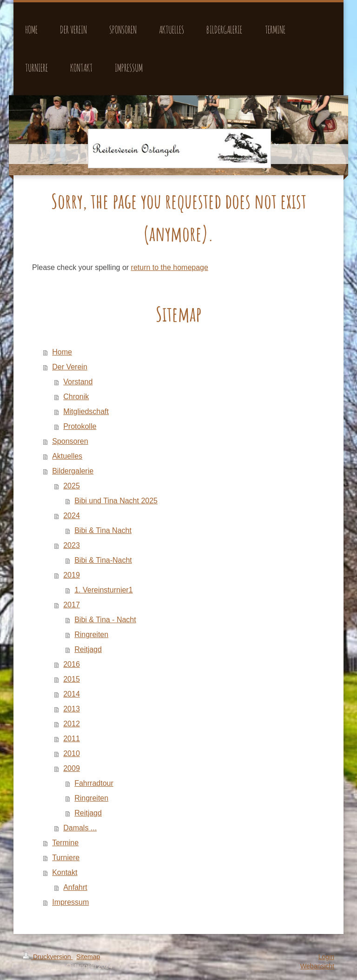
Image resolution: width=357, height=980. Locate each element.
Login (326, 957)
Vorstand (78, 382)
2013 (72, 709)
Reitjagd (88, 649)
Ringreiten (91, 635)
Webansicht (317, 966)
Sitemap (88, 957)
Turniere (66, 858)
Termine (65, 843)
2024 (72, 516)
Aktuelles (67, 456)
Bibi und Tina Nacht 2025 (116, 501)
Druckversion (48, 957)
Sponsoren (70, 441)
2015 (72, 679)
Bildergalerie (73, 471)
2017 (72, 605)
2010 (72, 753)
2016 (72, 664)
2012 (72, 724)
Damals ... (80, 828)
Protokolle (80, 426)
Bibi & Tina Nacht (103, 530)
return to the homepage (170, 267)
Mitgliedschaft (86, 411)
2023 (72, 545)
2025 (72, 486)
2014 (72, 694)
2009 (72, 768)
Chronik (76, 397)
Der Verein (70, 367)
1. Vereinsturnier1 (103, 590)
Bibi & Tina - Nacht (105, 620)
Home (62, 352)
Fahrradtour (94, 783)
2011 (72, 739)
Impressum (70, 902)
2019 (72, 575)
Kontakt (65, 872)
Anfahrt (75, 887)
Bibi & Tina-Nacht (103, 560)
